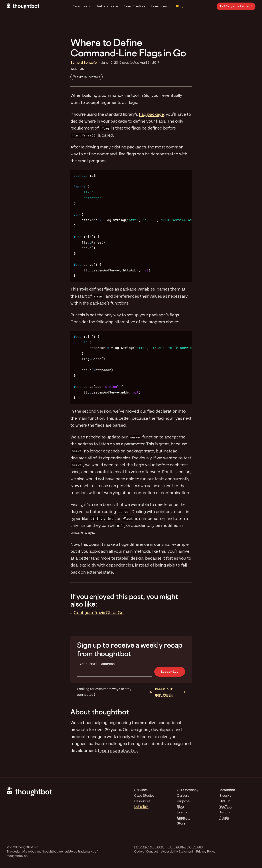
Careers (183, 796)
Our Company (188, 790)
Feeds (224, 818)
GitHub (225, 801)
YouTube (226, 807)
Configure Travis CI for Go (99, 613)
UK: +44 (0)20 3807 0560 (186, 847)
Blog (180, 6)
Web (74, 69)
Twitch (225, 813)
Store (181, 824)
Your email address (97, 664)
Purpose (183, 801)
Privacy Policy (206, 852)
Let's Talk (141, 807)
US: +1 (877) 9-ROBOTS (150, 847)
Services (82, 6)
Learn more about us (118, 751)
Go (82, 69)
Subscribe (170, 672)
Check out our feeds (161, 692)
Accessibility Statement (177, 852)
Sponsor (183, 818)
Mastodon (227, 790)
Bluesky (225, 796)
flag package (151, 115)
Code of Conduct (146, 852)
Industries (107, 6)
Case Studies (134, 6)
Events (182, 813)
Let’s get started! (236, 6)
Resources (161, 6)
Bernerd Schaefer (84, 63)
